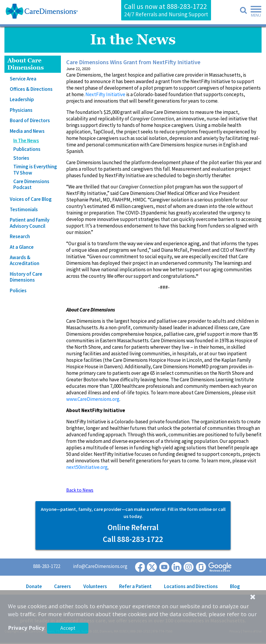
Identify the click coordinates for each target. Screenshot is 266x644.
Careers (63, 586)
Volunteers (95, 586)
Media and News (27, 131)
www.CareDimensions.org (93, 399)
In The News (26, 141)
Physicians (21, 110)
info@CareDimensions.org (100, 566)
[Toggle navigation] (254, 12)
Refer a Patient (135, 586)
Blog (235, 586)
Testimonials (24, 209)
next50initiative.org (87, 467)
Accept (68, 628)
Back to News (80, 490)
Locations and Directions (191, 586)
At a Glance (22, 247)
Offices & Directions (31, 89)
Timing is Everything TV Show (35, 170)
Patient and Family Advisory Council (30, 223)
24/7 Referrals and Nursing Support (166, 14)
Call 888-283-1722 (133, 539)
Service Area (23, 79)
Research (20, 236)
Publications (27, 149)
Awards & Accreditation (25, 260)
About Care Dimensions (26, 64)
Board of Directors (30, 120)
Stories (21, 158)
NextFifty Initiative (105, 94)
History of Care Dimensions (26, 277)
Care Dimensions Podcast (31, 184)
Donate (34, 586)
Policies (18, 290)
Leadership (22, 99)
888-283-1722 (187, 6)
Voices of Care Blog (31, 199)
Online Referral (133, 527)
